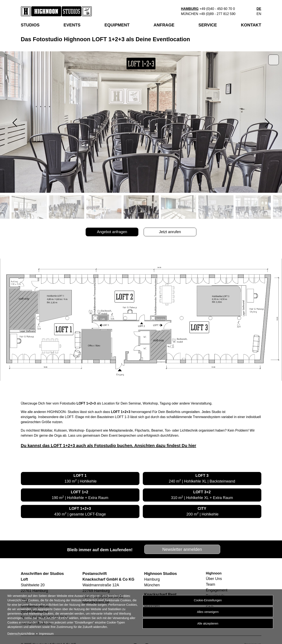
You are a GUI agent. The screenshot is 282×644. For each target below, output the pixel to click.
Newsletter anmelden (182, 549)
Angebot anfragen (112, 232)
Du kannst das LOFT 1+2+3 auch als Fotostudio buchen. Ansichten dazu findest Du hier (109, 446)
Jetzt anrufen (170, 232)
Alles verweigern (208, 612)
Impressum (46, 634)
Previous (15, 123)
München (190, 14)
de (259, 9)
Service (208, 25)
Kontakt (251, 25)
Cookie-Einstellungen (208, 600)
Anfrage (164, 25)
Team (210, 584)
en (259, 14)
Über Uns (214, 579)
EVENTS (72, 25)
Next (267, 123)
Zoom (274, 60)
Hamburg (190, 9)
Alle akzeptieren (208, 623)
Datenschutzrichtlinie (21, 634)
